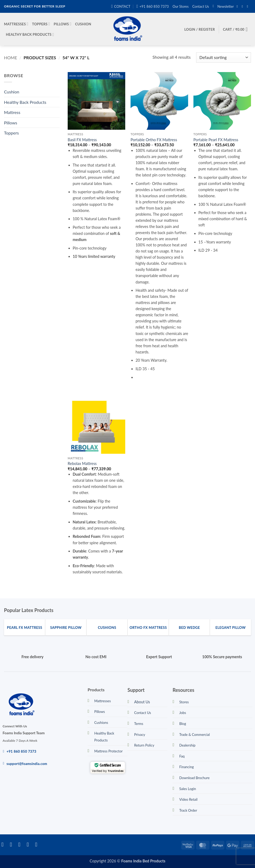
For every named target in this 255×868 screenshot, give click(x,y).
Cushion (83, 24)
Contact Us (201, 6)
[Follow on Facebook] (238, 6)
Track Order (188, 810)
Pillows (63, 24)
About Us (142, 702)
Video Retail (188, 799)
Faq (182, 756)
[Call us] (38, 844)
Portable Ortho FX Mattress (154, 140)
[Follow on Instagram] (243, 6)
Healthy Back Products (30, 35)
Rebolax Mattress (82, 463)
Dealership (187, 745)
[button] (223, 6)
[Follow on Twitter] (21, 844)
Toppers (41, 24)
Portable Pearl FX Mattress (216, 140)
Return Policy (144, 745)
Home (11, 58)
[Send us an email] (248, 6)
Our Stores (181, 6)
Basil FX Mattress (82, 140)
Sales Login (188, 789)
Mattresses (16, 24)
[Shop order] (224, 58)
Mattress (12, 112)
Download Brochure (195, 778)
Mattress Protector (109, 751)
